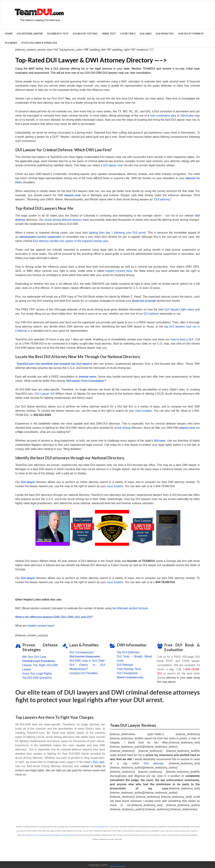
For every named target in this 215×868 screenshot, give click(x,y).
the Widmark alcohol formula (130, 608)
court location (144, 410)
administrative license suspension (40, 236)
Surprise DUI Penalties (84, 672)
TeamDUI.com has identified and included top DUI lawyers (54, 363)
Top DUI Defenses (128, 651)
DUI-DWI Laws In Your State (87, 660)
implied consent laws (119, 270)
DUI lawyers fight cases (179, 309)
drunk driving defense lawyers (63, 219)
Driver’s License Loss (130, 676)
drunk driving (123, 427)
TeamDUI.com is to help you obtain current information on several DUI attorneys (51, 834)
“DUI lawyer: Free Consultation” (85, 380)
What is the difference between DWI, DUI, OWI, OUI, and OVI (53, 616)
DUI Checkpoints (127, 672)
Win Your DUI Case (34, 656)
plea (163, 115)
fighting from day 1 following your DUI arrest (117, 232)
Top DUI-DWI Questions (37, 677)
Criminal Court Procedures (39, 660)
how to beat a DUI (182, 339)
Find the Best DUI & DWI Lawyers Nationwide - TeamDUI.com (108, 14)
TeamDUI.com (117, 864)
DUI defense (151, 313)
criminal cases (87, 376)
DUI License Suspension (85, 656)
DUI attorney (154, 763)
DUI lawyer (28, 481)
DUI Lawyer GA (44, 393)
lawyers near (73, 195)
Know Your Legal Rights (37, 673)
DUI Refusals (125, 664)
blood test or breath (144, 300)
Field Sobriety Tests (129, 668)
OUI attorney (162, 199)
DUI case (160, 440)
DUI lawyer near (113, 165)
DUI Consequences (82, 651)
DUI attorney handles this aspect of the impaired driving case (71, 240)
